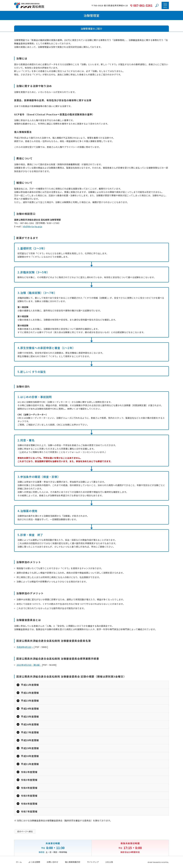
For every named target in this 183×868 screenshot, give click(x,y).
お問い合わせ (52, 862)
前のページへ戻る (25, 831)
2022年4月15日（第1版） (29, 665)
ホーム (19, 862)
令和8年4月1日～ (25, 647)
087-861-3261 (143, 5)
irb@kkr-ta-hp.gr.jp (33, 226)
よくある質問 (34, 862)
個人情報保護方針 (73, 862)
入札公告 (109, 862)
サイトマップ (93, 862)
